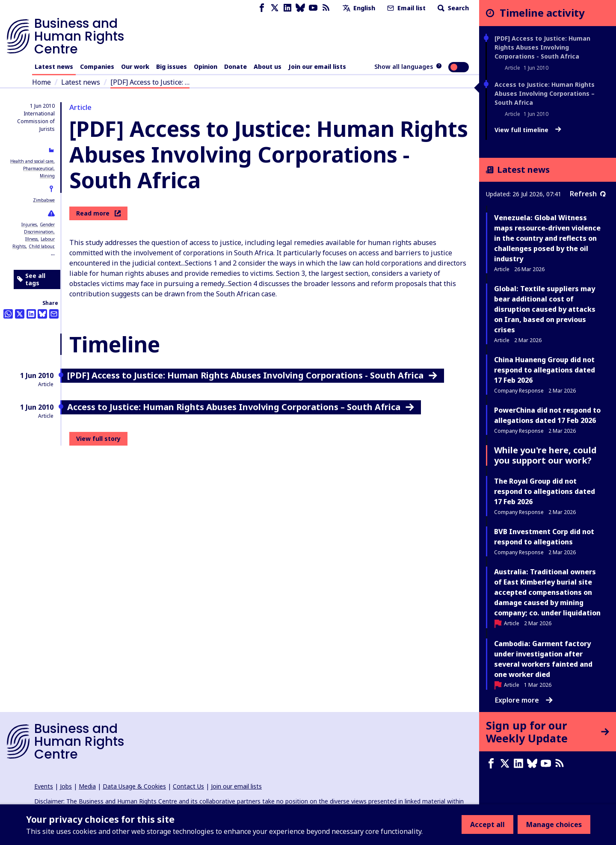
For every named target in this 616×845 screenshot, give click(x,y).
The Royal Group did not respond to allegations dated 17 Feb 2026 (545, 491)
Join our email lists (317, 66)
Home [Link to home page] (41, 82)
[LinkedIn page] (287, 8)
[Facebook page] (262, 8)
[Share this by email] (54, 314)
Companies (97, 66)
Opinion (206, 66)
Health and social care (32, 161)
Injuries (29, 225)
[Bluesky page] (300, 8)
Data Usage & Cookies (134, 786)
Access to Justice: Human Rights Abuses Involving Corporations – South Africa (545, 93)
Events (44, 786)
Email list (406, 8)
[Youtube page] (313, 8)
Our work (135, 66)
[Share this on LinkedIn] (31, 314)
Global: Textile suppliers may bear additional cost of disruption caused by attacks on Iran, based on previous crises (545, 309)
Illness (31, 239)
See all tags (31, 279)
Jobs (66, 786)
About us (268, 66)
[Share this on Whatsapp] (8, 314)
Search (452, 8)
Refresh (588, 194)
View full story (98, 439)
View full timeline (528, 130)
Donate (235, 66)
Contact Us (188, 786)
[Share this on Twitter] (20, 314)
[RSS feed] (326, 8)
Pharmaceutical (38, 168)
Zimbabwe (44, 200)
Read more (98, 213)
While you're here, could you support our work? (545, 455)
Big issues (172, 66)
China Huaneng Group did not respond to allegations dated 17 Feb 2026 (545, 370)
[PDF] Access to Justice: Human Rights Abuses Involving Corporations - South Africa (542, 47)
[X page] (275, 8)
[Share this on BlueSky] (42, 314)
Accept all (487, 824)
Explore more (524, 700)
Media (87, 786)
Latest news (54, 66)
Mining (47, 176)
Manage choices (554, 824)
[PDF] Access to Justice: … (150, 82)
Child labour (41, 246)
